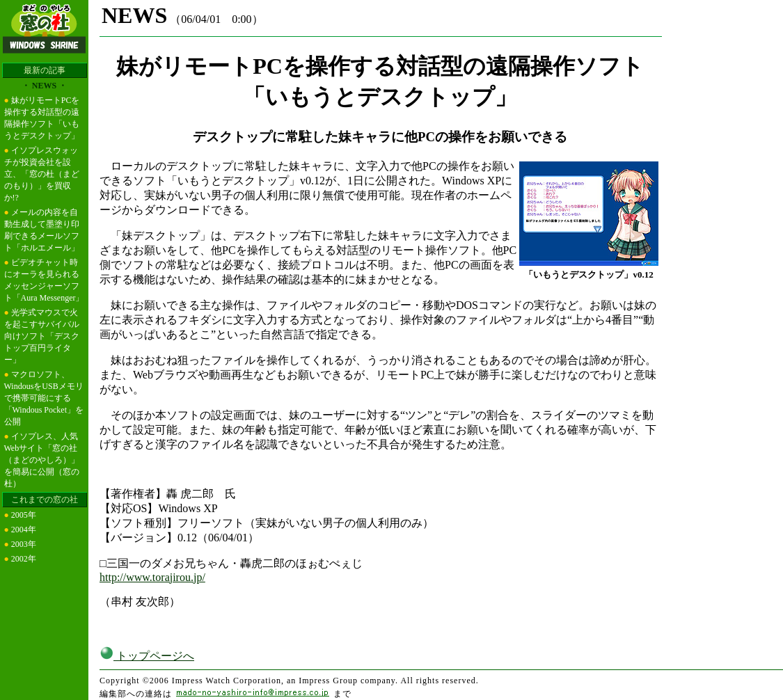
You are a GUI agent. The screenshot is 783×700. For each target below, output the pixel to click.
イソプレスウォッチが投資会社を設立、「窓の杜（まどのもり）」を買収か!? (42, 174)
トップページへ (147, 656)
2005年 (24, 515)
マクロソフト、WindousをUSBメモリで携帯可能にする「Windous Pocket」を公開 (44, 398)
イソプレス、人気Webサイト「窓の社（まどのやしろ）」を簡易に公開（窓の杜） (42, 460)
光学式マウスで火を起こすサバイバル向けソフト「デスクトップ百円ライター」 (42, 336)
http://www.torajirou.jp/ (152, 577)
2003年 (24, 544)
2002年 (24, 559)
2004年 (24, 530)
